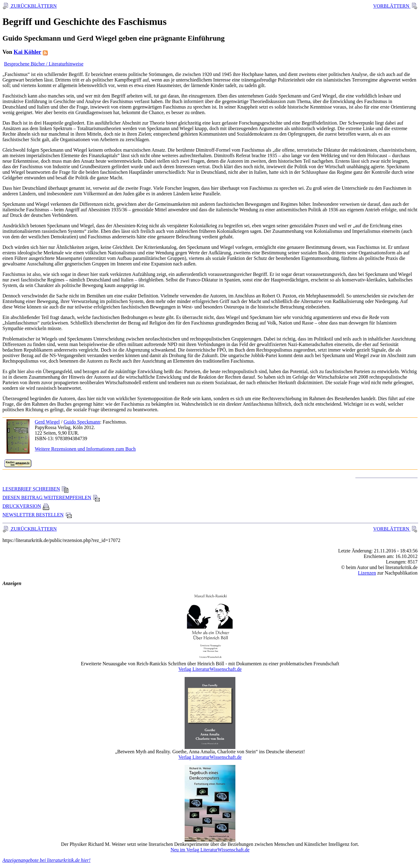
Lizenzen (367, 573)
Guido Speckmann (82, 422)
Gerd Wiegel (47, 422)
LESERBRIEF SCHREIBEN (36, 489)
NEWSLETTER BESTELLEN (37, 515)
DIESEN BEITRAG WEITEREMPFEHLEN (51, 498)
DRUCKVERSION (26, 506)
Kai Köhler (27, 52)
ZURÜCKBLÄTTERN (33, 6)
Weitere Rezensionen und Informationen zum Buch (85, 449)
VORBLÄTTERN (392, 6)
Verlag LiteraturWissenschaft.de (210, 669)
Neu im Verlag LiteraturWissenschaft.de (210, 850)
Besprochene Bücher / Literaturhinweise (44, 64)
